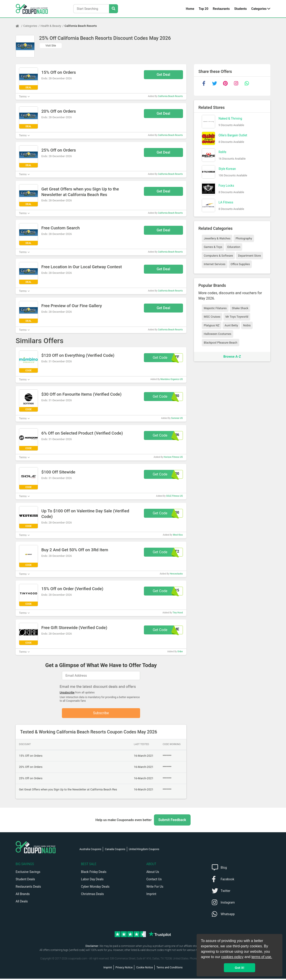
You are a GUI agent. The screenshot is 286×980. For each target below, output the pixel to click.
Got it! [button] (240, 968)
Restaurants (221, 9)
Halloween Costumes (218, 334)
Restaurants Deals (28, 888)
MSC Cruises (212, 317)
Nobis (247, 325)
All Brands (23, 895)
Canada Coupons (115, 851)
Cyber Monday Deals (95, 888)
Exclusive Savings (28, 873)
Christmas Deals (93, 895)
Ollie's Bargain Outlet (233, 135)
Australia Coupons (90, 851)
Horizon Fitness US (173, 457)
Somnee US (177, 418)
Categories (259, 9)
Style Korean (227, 169)
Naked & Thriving (230, 118)
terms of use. (262, 957)
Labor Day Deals (92, 881)
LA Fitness (226, 202)
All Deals (22, 903)
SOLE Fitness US (175, 496)
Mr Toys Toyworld (237, 317)
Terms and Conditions (169, 969)
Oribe (180, 652)
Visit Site (51, 46)
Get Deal (163, 75)
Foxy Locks (226, 186)
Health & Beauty (51, 26)
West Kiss (178, 535)
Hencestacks (176, 574)
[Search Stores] (114, 9)
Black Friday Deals (94, 873)
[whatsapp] (247, 83)
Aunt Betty (231, 325)
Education (234, 247)
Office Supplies (240, 264)
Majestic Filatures (215, 308)
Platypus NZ (212, 325)
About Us (153, 873)
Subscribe (101, 714)
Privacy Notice (124, 969)
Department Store (249, 256)
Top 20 (203, 9)
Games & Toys (213, 247)
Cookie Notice (144, 969)
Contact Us (154, 881)
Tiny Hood (178, 613)
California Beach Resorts (81, 26)
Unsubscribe (67, 693)
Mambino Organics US (172, 379)
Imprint (151, 895)
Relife (222, 152)
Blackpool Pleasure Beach (221, 343)
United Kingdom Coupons (144, 851)
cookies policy (232, 957)
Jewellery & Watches (217, 238)
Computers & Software (218, 256)
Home (190, 9)
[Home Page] (19, 26)
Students (240, 9)
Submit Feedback (172, 821)
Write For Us (155, 888)
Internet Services (215, 264)
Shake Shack (240, 308)
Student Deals (25, 881)
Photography (244, 238)
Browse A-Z (232, 357)
